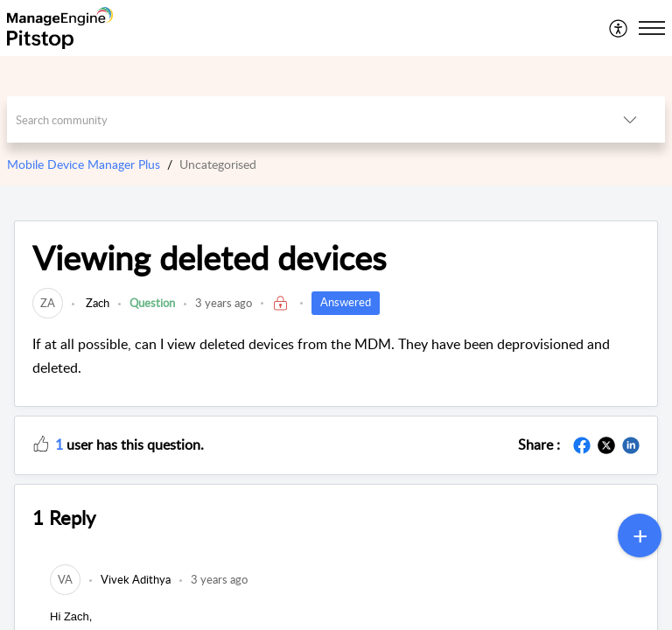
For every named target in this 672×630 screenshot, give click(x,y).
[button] (619, 28)
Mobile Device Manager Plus (84, 164)
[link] (48, 303)
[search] (301, 119)
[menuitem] (619, 28)
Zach (96, 303)
